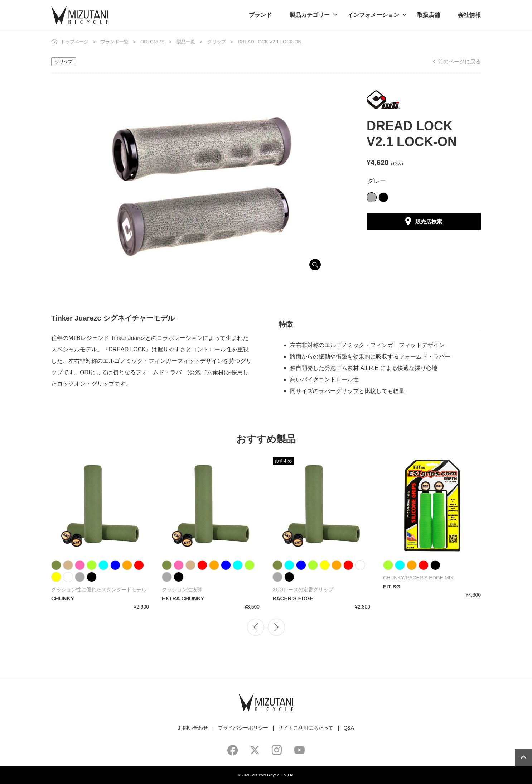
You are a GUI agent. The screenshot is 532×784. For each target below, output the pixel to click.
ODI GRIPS (152, 42)
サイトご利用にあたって (306, 728)
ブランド (260, 15)
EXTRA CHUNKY (183, 598)
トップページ (74, 42)
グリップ (217, 42)
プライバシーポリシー (243, 728)
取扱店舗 (429, 15)
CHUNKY (63, 598)
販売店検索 (429, 222)
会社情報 (469, 15)
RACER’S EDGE (293, 598)
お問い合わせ (193, 728)
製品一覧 (186, 42)
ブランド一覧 (115, 42)
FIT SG (392, 586)
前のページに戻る (459, 61)
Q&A (349, 728)
